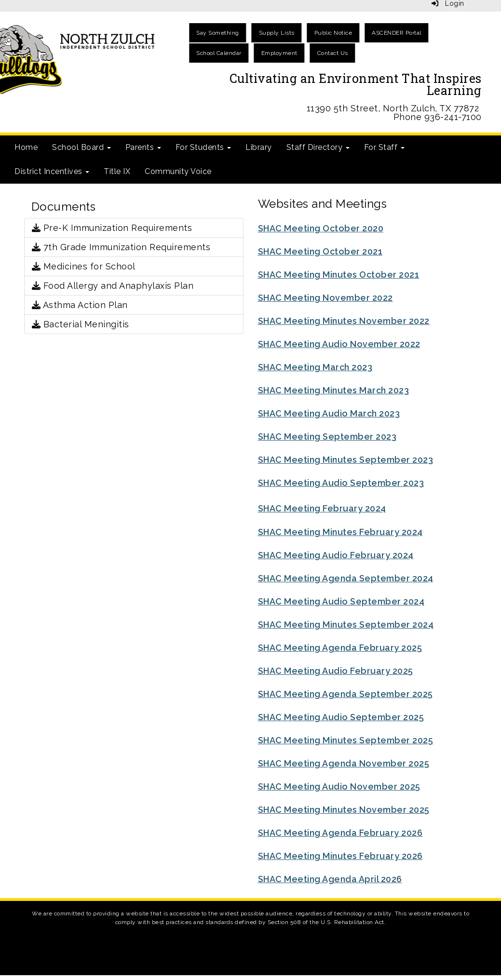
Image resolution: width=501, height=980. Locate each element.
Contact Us (333, 53)
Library (259, 147)
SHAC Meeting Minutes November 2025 (344, 810)
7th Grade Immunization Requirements (121, 247)
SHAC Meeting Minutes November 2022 (344, 321)
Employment (279, 53)
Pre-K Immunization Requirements (112, 228)
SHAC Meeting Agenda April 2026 (330, 879)
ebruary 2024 (357, 508)
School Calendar (219, 53)
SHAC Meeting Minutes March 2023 (334, 390)
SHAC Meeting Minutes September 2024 (346, 624)
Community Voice (178, 171)
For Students (203, 147)
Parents (143, 147)
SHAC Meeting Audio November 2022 (339, 344)
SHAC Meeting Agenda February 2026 (340, 833)
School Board (81, 147)
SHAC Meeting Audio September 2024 (341, 601)
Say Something (218, 33)
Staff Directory (318, 147)
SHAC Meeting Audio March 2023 (329, 413)
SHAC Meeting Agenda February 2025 (340, 648)
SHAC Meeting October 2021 (320, 251)
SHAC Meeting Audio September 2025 (341, 717)
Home (26, 147)
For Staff (384, 147)
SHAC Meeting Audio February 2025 (336, 671)
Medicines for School (84, 266)
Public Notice (333, 33)
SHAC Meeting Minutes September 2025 (346, 740)
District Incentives (52, 171)
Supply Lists (277, 33)
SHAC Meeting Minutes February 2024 (340, 532)
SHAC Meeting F (293, 508)
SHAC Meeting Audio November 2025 (339, 786)
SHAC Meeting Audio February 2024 (336, 555)
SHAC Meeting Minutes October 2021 (339, 275)
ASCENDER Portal (397, 33)
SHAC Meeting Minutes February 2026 (340, 856)
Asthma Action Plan (80, 305)
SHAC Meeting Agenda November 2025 (344, 763)
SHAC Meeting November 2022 (325, 298)
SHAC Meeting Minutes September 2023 (346, 460)
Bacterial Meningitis (81, 324)
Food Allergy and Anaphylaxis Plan (113, 286)
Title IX (117, 171)
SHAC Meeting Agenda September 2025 (345, 694)
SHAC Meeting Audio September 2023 (341, 483)
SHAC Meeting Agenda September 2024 (346, 578)
